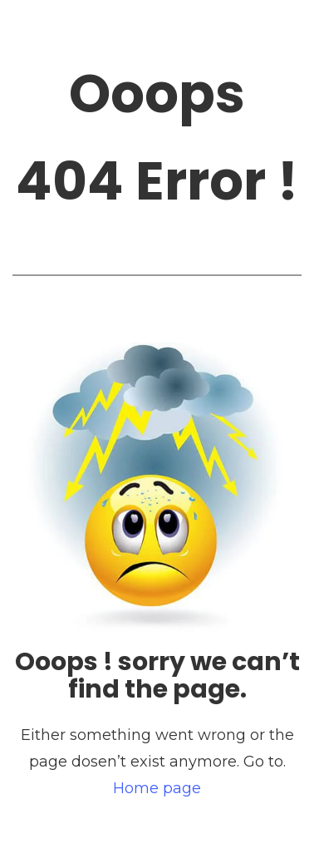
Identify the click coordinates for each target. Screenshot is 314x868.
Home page (157, 788)
